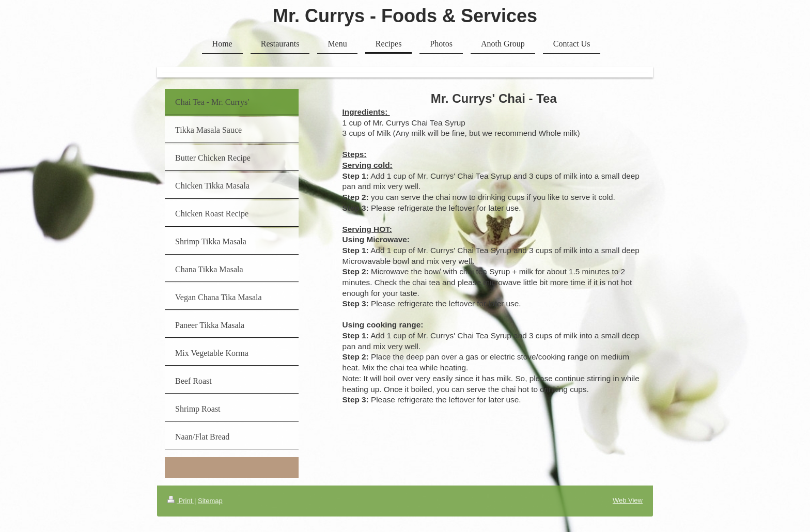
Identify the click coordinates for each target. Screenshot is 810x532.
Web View (628, 500)
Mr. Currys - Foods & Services (405, 16)
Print (181, 501)
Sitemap (210, 501)
